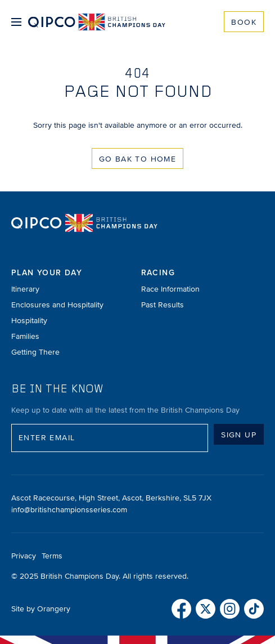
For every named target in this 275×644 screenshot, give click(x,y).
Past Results (163, 305)
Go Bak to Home (138, 159)
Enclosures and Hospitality (57, 305)
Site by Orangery (41, 609)
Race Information (170, 289)
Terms (52, 556)
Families (25, 336)
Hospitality (29, 321)
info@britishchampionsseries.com (69, 510)
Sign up (239, 435)
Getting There (35, 352)
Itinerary (25, 289)
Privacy (24, 556)
